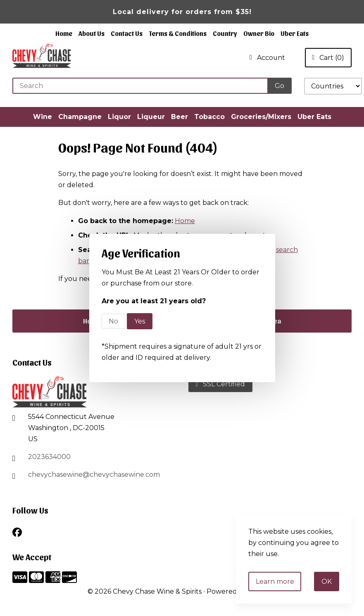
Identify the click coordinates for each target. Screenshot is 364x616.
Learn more (275, 582)
